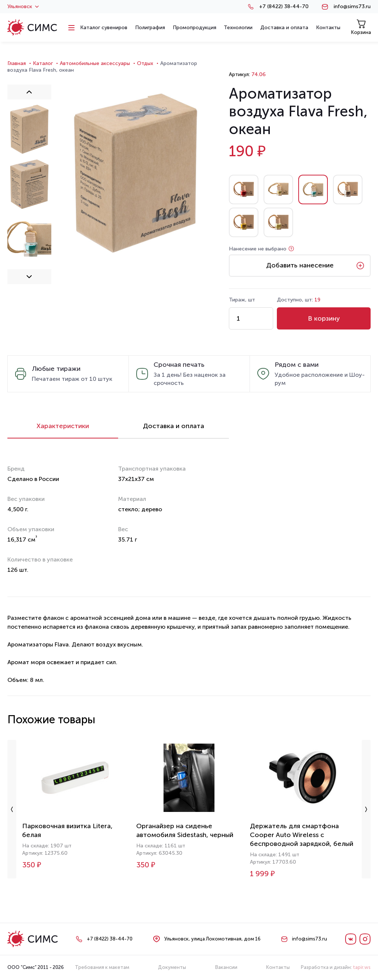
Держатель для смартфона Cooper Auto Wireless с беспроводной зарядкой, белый (302, 835)
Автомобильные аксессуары (95, 63)
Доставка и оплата (173, 426)
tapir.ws (362, 967)
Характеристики (63, 426)
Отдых (145, 63)
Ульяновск (23, 7)
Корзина (361, 27)
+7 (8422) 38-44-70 (284, 7)
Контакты (278, 967)
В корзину (324, 318)
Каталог (43, 63)
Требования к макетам (102, 967)
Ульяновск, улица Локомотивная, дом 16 (212, 939)
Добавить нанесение (300, 265)
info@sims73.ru (352, 7)
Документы (172, 967)
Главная (17, 63)
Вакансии (226, 967)
